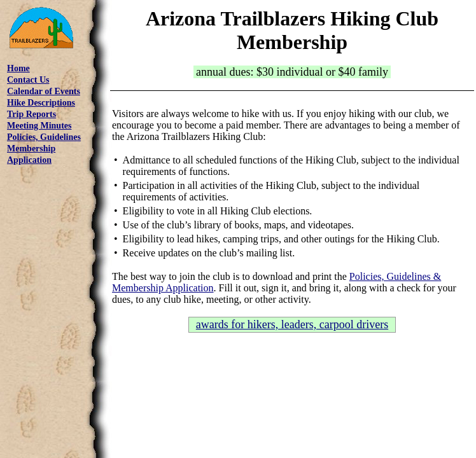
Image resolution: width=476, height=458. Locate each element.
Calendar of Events (44, 91)
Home (18, 68)
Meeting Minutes (39, 126)
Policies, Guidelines (44, 137)
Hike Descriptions (41, 103)
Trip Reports (31, 114)
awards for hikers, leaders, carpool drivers (292, 324)
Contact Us (28, 80)
